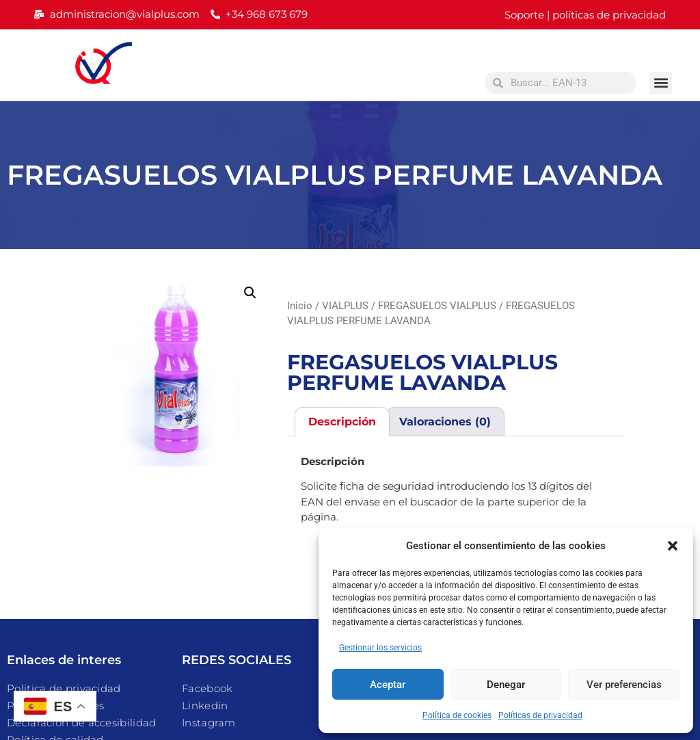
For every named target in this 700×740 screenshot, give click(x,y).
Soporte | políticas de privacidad (585, 15)
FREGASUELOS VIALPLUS (437, 306)
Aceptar (388, 685)
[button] (673, 546)
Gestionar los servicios (380, 648)
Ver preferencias (624, 685)
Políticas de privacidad (540, 715)
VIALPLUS (345, 306)
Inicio (300, 306)
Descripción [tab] (342, 422)
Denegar (506, 685)
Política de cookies (457, 715)
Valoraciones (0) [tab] (445, 422)
